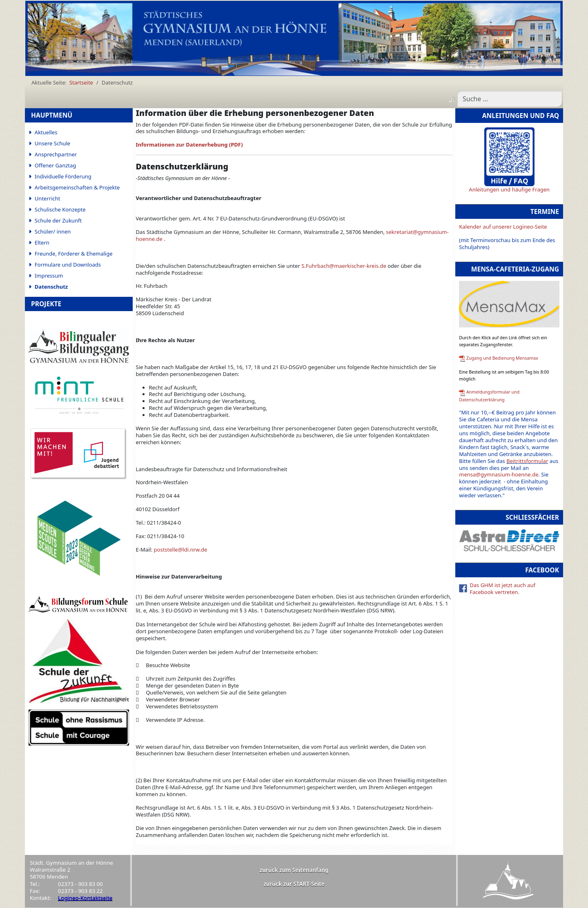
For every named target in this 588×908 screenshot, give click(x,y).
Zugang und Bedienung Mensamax (502, 358)
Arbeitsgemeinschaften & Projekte (77, 187)
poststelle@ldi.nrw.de (181, 550)
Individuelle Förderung (63, 176)
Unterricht (48, 198)
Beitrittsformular (527, 461)
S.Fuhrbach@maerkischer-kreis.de (344, 266)
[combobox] (509, 99)
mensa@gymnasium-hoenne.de (499, 474)
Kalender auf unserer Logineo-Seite (503, 227)
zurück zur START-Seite (294, 884)
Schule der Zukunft (58, 220)
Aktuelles (46, 132)
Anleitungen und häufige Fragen (509, 189)
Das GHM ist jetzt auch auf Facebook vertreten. (502, 589)
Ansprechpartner (56, 154)
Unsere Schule (52, 143)
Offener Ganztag (55, 165)
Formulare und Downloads (68, 265)
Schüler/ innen (53, 231)
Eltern (42, 243)
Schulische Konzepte (60, 209)
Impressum (49, 276)
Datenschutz (51, 287)
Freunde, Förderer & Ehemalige (74, 254)
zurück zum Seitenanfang (294, 870)
